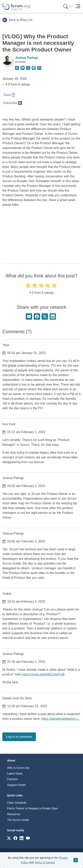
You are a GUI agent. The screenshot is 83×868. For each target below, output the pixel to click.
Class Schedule (17, 803)
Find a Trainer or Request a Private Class (33, 808)
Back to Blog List (17, 20)
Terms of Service (45, 862)
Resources (14, 814)
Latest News (15, 773)
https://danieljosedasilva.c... (61, 719)
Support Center (17, 785)
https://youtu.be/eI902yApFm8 (43, 674)
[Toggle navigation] (78, 6)
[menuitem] (67, 6)
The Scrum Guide (18, 820)
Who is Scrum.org (18, 768)
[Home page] (16, 6)
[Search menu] (68, 6)
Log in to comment (19, 737)
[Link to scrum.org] (9, 838)
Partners (12, 779)
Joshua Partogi (27, 58)
